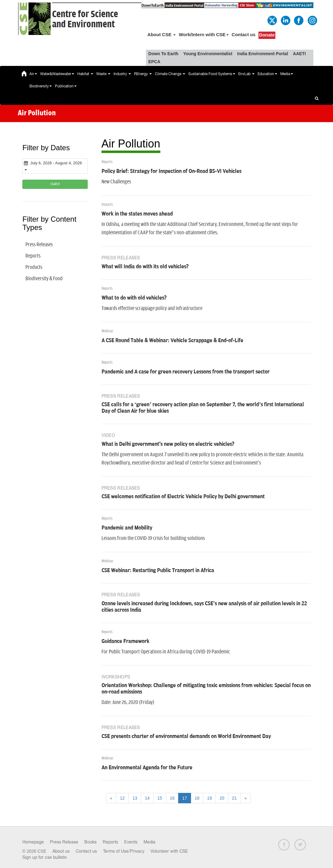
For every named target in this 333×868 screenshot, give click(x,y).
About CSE (162, 34)
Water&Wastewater (57, 74)
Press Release (64, 842)
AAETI (299, 54)
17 (185, 798)
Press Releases (39, 245)
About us (61, 851)
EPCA (154, 62)
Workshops (116, 677)
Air (33, 74)
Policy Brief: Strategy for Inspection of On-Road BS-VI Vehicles (171, 171)
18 (197, 798)
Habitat (85, 74)
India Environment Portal (263, 54)
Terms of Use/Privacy (124, 851)
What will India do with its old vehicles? (145, 267)
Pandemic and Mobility (127, 528)
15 (160, 798)
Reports (33, 256)
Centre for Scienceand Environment (85, 19)
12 (122, 798)
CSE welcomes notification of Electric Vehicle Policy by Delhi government (183, 497)
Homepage (33, 842)
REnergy (143, 74)
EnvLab (246, 74)
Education (267, 74)
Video (108, 435)
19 (209, 798)
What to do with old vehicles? (134, 298)
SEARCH (55, 184)
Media (287, 74)
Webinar (107, 331)
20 (222, 798)
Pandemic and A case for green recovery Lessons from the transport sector (186, 372)
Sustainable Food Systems (212, 74)
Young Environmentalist (208, 54)
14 (147, 798)
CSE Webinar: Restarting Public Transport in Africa (158, 571)
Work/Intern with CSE (204, 34)
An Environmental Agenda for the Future (147, 768)
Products (34, 267)
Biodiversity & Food (44, 279)
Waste (103, 74)
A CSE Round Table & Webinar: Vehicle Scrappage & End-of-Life (172, 341)
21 (235, 798)
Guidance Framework (125, 641)
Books (90, 842)
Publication (66, 86)
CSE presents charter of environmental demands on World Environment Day (186, 736)
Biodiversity (41, 86)
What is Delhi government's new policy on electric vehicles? (168, 444)
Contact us (244, 34)
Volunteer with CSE (169, 851)
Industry (122, 74)
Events (131, 842)
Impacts (107, 205)
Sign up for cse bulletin (45, 857)
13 (135, 798)
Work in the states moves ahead (137, 214)
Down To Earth (163, 54)
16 (172, 798)
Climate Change (170, 74)
